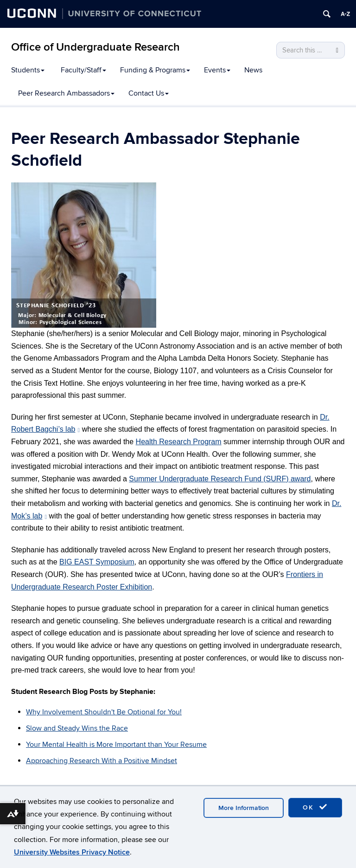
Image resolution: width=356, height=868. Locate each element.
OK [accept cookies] (315, 807)
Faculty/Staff (83, 70)
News (253, 70)
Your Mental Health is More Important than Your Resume (116, 745)
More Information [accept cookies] (244, 808)
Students (28, 70)
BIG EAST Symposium (97, 562)
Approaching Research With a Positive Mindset (102, 761)
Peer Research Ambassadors (66, 93)
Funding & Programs (155, 70)
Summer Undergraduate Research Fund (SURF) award (220, 479)
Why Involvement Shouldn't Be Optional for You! (104, 712)
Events (217, 70)
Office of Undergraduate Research (95, 47)
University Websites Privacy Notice (72, 852)
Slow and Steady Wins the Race (77, 728)
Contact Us (149, 93)
